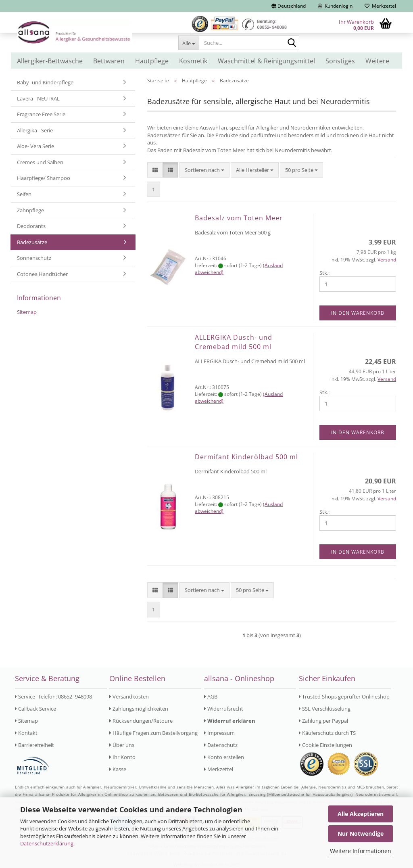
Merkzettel (380, 6)
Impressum (219, 733)
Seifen (24, 194)
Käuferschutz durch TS (327, 733)
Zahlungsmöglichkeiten (139, 709)
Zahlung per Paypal (323, 721)
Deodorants (31, 226)
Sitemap (27, 312)
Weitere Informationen (361, 851)
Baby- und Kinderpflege (45, 82)
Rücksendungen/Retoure (141, 721)
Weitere (377, 61)
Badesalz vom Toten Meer (239, 218)
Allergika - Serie (35, 130)
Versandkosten (129, 696)
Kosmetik (193, 61)
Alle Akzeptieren (361, 814)
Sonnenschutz (34, 258)
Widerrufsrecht (224, 709)
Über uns (122, 745)
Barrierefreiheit (34, 745)
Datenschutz (221, 745)
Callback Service (35, 709)
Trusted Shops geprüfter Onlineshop (344, 696)
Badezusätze (32, 242)
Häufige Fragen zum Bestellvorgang (153, 733)
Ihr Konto (122, 757)
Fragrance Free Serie (41, 114)
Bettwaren (109, 61)
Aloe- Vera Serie (35, 146)
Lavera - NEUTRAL (38, 98)
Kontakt (26, 733)
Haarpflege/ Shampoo (44, 178)
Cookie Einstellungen (325, 745)
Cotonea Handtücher (42, 274)
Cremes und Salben (40, 162)
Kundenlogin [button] (335, 6)
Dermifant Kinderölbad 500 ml (246, 457)
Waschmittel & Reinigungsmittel (266, 61)
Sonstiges (340, 61)
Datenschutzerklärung (47, 843)
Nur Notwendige (361, 833)
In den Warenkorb (358, 313)
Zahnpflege (30, 210)
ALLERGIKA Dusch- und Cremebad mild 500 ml (234, 342)
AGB (211, 696)
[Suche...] (189, 43)
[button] (289, 6)
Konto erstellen (224, 757)
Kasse (118, 769)
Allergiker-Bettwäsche (50, 61)
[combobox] (204, 170)
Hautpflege (152, 61)
